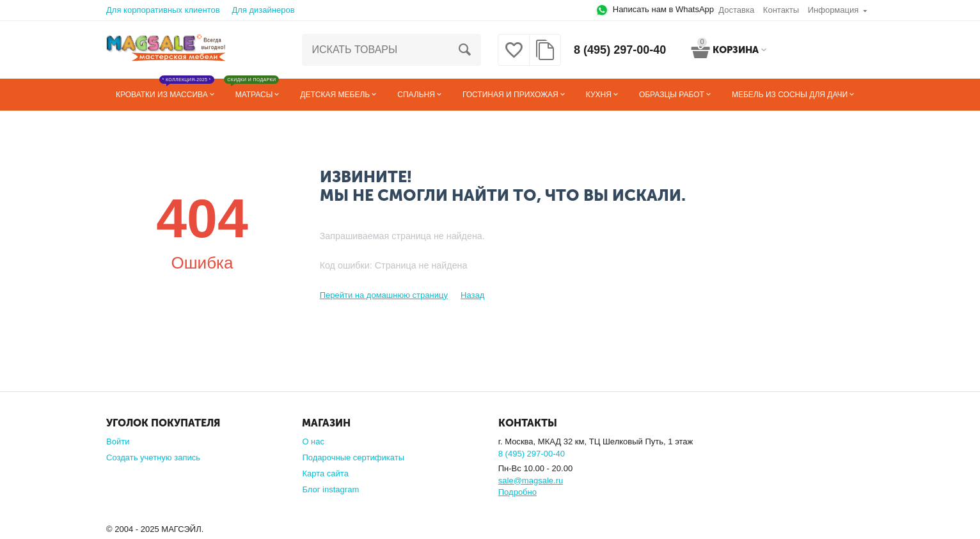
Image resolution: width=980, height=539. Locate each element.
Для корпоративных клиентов (163, 10)
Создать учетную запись (153, 457)
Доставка (736, 10)
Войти (118, 441)
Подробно (518, 492)
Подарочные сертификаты (353, 457)
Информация (834, 10)
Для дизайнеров (263, 10)
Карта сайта (325, 473)
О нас (313, 441)
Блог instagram (330, 489)
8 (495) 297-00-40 (620, 50)
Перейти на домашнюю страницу (384, 295)
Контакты (781, 10)
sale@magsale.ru (531, 480)
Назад (472, 295)
